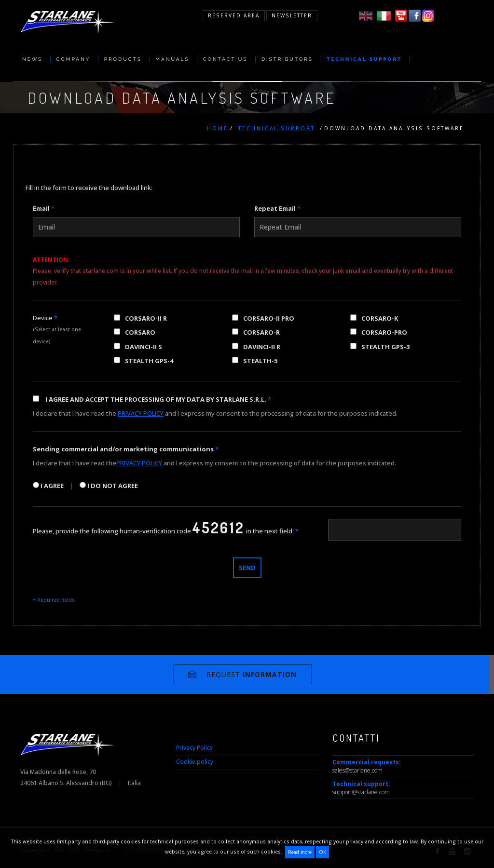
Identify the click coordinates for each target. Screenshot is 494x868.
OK (322, 852)
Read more (300, 852)
